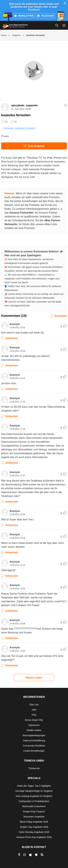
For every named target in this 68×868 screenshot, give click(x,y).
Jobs (34, 710)
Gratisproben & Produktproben (34, 801)
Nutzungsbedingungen (34, 735)
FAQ (34, 715)
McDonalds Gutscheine (34, 806)
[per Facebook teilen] (19, 855)
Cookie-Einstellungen (34, 751)
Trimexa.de (34, 768)
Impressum (34, 725)
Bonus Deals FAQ (34, 720)
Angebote (16, 35)
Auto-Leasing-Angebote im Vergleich (34, 796)
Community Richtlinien (34, 746)
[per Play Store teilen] (36, 855)
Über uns (34, 705)
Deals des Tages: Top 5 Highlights (34, 786)
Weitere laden (34, 678)
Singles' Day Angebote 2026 (34, 827)
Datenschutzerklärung (34, 741)
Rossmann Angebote (34, 817)
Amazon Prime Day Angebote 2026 (34, 837)
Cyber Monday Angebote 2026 (34, 832)
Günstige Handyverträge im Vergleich (34, 791)
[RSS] (42, 855)
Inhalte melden (34, 730)
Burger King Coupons (34, 811)
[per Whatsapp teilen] (25, 855)
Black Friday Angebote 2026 (34, 822)
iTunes (5, 136)
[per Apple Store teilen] (30, 855)
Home (4, 35)
